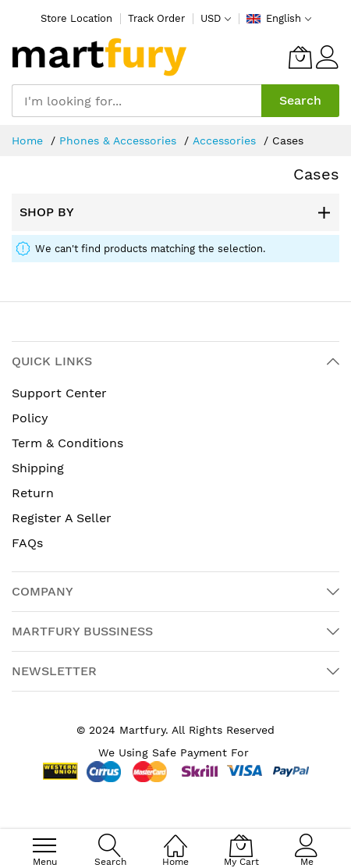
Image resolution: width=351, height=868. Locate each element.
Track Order (156, 18)
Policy (30, 418)
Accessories (226, 141)
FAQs (27, 543)
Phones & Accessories (120, 141)
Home (29, 141)
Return (33, 493)
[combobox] (136, 101)
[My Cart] (300, 57)
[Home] (175, 837)
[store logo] (99, 57)
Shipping (38, 468)
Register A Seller (62, 518)
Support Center (59, 393)
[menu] (44, 845)
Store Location (76, 18)
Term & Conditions (67, 443)
